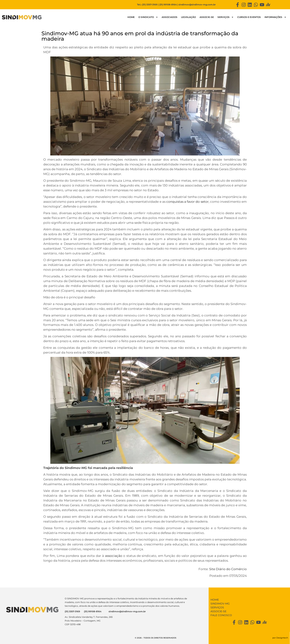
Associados (170, 17)
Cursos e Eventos (249, 17)
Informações (275, 17)
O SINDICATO (148, 17)
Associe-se (207, 17)
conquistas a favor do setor (187, 202)
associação (114, 556)
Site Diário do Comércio (228, 569)
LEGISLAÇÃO (188, 17)
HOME (131, 17)
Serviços (226, 17)
